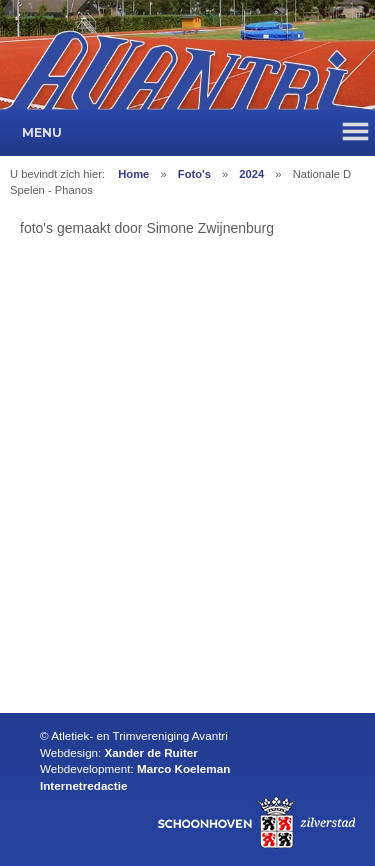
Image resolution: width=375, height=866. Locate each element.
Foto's (194, 174)
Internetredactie (83, 785)
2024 (251, 174)
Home (133, 174)
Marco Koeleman (183, 768)
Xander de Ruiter (151, 752)
